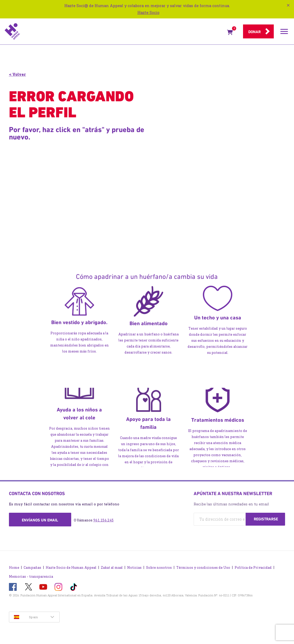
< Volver (17, 74)
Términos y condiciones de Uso (203, 568)
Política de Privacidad (253, 568)
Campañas (32, 568)
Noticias (134, 568)
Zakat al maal (112, 568)
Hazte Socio (148, 12)
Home (14, 568)
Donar (254, 32)
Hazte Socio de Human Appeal (71, 568)
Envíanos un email (40, 520)
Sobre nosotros (159, 568)
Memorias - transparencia (31, 577)
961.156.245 (104, 520)
